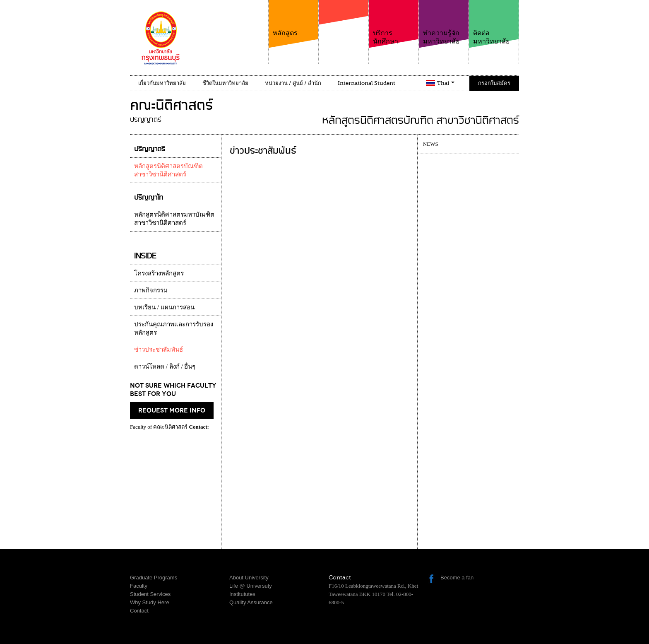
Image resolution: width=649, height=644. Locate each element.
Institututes (242, 594)
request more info (172, 410)
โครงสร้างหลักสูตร (159, 273)
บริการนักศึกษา (394, 23)
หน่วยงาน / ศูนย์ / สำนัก (293, 83)
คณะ (344, 29)
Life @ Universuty (251, 586)
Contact (139, 611)
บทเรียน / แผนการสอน (164, 307)
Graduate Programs (154, 578)
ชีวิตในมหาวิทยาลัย (225, 83)
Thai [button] (446, 83)
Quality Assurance (251, 602)
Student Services (150, 594)
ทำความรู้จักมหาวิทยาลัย (444, 23)
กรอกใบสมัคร (494, 83)
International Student (367, 83)
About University (249, 578)
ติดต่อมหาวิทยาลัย (494, 23)
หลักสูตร (293, 18)
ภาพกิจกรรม (151, 290)
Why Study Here (150, 602)
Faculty (139, 586)
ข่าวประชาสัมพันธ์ (159, 350)
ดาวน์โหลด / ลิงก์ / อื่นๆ (165, 367)
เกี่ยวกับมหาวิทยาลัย (162, 83)
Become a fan (457, 578)
